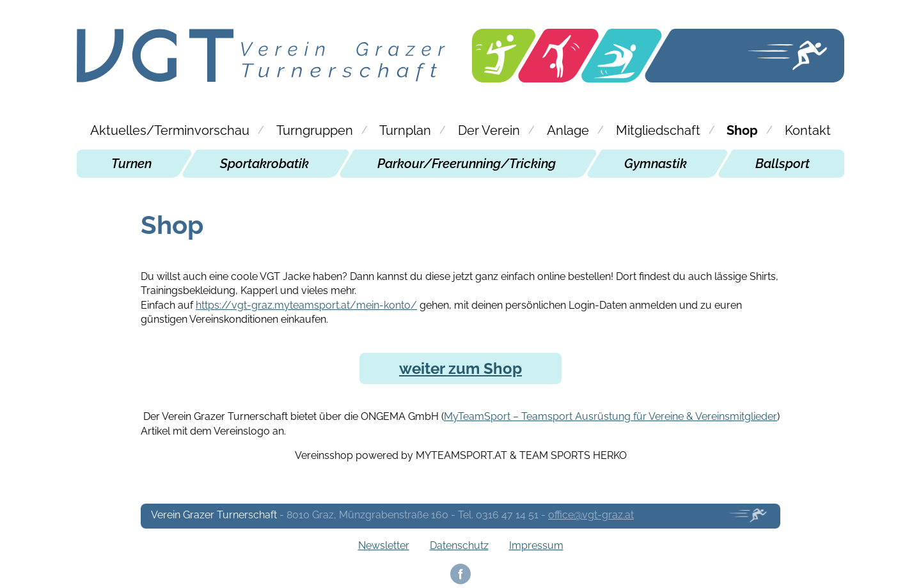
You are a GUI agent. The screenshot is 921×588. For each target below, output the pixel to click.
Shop (742, 130)
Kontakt (808, 130)
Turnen (131, 164)
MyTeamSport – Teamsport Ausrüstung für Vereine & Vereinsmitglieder (610, 416)
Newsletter (384, 545)
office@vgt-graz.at (591, 515)
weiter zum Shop (460, 368)
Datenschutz (459, 545)
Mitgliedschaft (658, 130)
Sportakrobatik (264, 164)
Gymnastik (656, 164)
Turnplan (405, 130)
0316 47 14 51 (507, 515)
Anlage (568, 130)
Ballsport (783, 164)
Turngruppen (315, 130)
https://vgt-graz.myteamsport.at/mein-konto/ (306, 305)
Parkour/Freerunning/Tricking (467, 164)
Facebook (460, 574)
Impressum (536, 545)
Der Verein (489, 130)
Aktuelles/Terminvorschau (170, 130)
